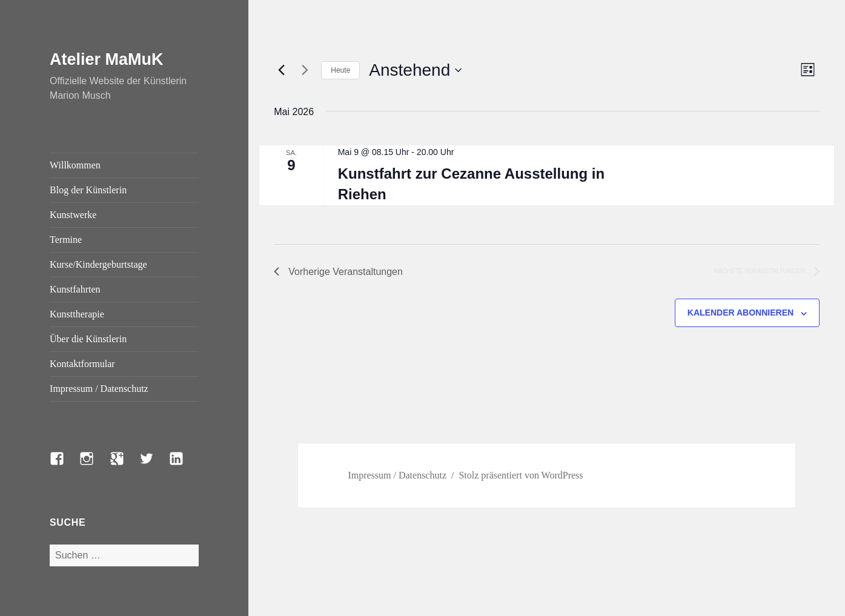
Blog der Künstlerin (88, 190)
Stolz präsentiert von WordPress (521, 475)
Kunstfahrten (75, 289)
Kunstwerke (73, 215)
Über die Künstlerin (88, 339)
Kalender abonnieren (741, 313)
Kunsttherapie (77, 314)
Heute (340, 70)
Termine (66, 240)
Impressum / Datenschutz (99, 389)
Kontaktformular (82, 364)
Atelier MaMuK (107, 59)
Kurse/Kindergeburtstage (98, 264)
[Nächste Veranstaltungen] (305, 70)
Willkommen (75, 165)
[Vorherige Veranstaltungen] (281, 70)
